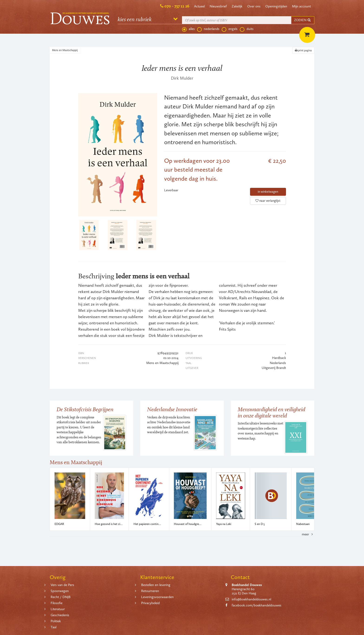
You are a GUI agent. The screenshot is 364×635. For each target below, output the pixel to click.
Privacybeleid (150, 603)
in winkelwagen (268, 192)
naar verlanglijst (268, 201)
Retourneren (150, 591)
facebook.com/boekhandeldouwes (257, 605)
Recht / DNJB (61, 597)
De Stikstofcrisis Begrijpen (85, 409)
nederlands (208, 29)
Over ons (254, 6)
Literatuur (58, 609)
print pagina (303, 50)
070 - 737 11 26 (177, 6)
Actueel (199, 6)
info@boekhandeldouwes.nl (251, 599)
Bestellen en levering (156, 585)
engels (230, 29)
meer (308, 534)
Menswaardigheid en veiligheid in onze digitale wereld (271, 412)
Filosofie (57, 603)
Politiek (56, 621)
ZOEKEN (303, 20)
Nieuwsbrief (218, 6)
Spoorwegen (60, 591)
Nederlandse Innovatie (172, 409)
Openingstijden (276, 6)
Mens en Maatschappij (65, 50)
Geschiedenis (60, 615)
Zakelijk (237, 6)
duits (247, 29)
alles (188, 29)
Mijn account (301, 6)
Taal (54, 627)
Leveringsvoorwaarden (157, 597)
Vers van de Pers (62, 585)
